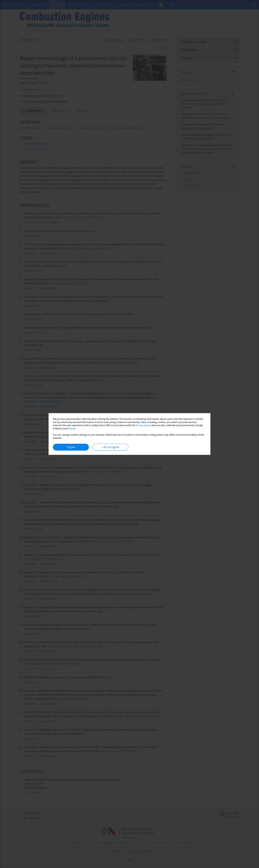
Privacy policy (143, 425)
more (71, 429)
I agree (71, 447)
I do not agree (111, 447)
